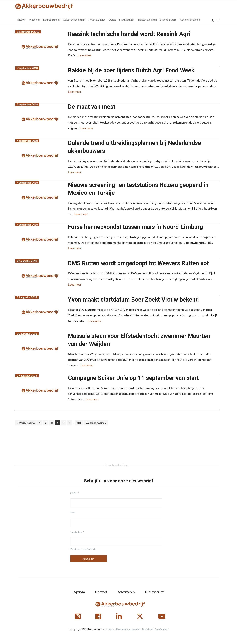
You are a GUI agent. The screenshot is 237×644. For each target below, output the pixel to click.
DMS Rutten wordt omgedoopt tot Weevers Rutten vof (138, 263)
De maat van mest (92, 107)
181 (80, 423)
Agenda (79, 592)
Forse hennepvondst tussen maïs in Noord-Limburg (135, 227)
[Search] (212, 20)
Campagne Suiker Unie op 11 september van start (133, 378)
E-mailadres (76, 532)
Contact (101, 592)
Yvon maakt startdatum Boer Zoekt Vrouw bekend (133, 300)
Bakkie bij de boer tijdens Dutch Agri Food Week (131, 70)
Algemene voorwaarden (128, 629)
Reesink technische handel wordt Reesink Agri (129, 34)
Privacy (110, 629)
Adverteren (126, 592)
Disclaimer (147, 629)
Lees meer (85, 55)
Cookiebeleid (161, 629)
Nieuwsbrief (154, 592)
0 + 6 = (74, 493)
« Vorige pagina (26, 423)
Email (73, 512)
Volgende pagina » (96, 423)
